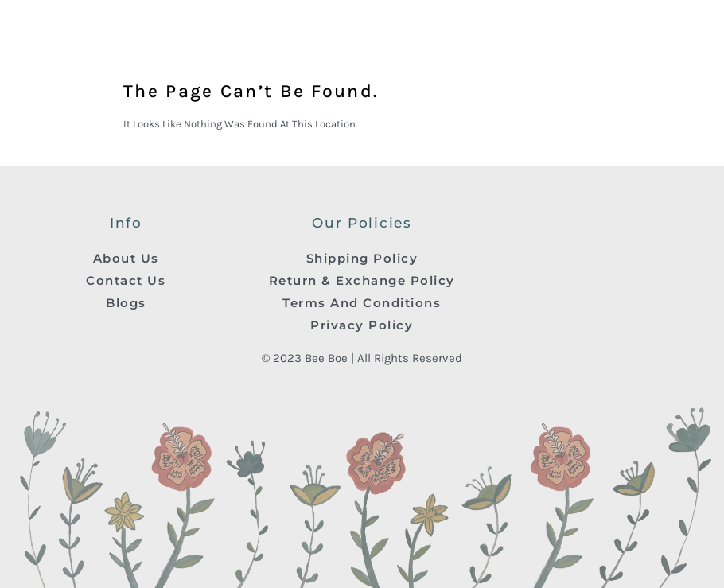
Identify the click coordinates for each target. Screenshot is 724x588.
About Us (126, 258)
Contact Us (126, 280)
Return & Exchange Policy (362, 280)
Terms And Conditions (362, 303)
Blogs (126, 303)
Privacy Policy (362, 325)
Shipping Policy (362, 258)
